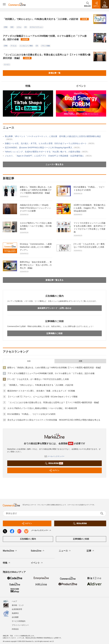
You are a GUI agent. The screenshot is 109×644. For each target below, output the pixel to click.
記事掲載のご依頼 (54, 333)
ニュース (65, 551)
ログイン (54, 470)
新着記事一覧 (54, 73)
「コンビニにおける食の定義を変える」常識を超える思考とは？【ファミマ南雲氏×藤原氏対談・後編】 (47, 56)
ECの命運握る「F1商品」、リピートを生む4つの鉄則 (89, 188)
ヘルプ (14, 601)
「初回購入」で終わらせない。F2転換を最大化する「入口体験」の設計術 (46, 19)
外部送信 (15, 629)
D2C (12, 27)
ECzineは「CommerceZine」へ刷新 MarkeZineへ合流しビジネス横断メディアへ (37, 247)
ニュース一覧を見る (54, 164)
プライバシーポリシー (20, 625)
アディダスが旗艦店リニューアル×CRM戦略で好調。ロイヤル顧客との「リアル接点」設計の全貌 (45, 38)
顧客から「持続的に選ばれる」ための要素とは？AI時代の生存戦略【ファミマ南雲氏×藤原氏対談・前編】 (36, 190)
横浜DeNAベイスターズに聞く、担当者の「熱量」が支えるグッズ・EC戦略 (41, 391)
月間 (80, 361)
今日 (29, 361)
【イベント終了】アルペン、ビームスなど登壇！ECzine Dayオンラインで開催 (42, 397)
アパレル (13, 46)
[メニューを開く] (4, 4)
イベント (37, 563)
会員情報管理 (17, 609)
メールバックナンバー (54, 456)
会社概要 (15, 617)
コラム (19, 27)
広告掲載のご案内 (28, 539)
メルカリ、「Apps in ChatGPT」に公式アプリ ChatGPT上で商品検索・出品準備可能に (49, 156)
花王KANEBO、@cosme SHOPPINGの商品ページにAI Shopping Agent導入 (43, 148)
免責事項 (15, 613)
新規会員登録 (54, 463)
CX (26, 27)
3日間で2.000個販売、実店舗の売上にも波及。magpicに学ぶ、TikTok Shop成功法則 (90, 208)
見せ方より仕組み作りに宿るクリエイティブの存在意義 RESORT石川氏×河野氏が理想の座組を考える (54, 420)
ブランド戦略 (46, 46)
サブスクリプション (36, 27)
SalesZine (38, 551)
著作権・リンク (18, 605)
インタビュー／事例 (26, 46)
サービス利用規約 (19, 621)
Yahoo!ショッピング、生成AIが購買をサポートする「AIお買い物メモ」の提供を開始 (47, 152)
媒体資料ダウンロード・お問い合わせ (54, 308)
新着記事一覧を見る (54, 280)
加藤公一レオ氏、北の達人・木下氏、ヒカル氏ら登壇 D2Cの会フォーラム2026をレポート (50, 143)
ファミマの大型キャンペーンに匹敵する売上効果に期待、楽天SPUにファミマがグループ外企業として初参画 (90, 227)
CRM (6, 27)
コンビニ (7, 64)
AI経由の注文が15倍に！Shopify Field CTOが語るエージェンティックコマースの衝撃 (35, 208)
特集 (7, 563)
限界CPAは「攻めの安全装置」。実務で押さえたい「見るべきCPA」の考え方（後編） (36, 265)
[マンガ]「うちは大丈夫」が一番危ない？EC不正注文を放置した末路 (89, 245)
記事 (91, 551)
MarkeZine (10, 551)
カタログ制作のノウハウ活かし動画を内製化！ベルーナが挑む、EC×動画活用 (36, 226)
